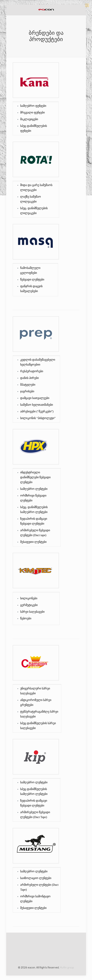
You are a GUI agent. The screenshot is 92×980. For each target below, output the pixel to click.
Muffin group (67, 968)
